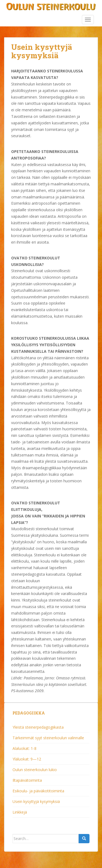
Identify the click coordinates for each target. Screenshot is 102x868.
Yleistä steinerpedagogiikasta (38, 727)
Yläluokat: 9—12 (27, 759)
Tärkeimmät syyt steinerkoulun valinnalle (48, 738)
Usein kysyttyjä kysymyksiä (36, 801)
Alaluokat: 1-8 (24, 748)
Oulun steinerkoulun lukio (35, 770)
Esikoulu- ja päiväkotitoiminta (38, 791)
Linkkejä (20, 812)
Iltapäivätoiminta (27, 780)
